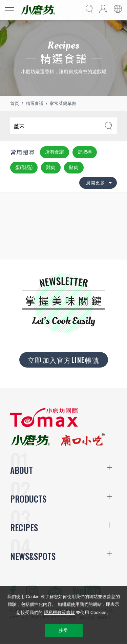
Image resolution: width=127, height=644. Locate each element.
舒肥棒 (85, 152)
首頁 (15, 103)
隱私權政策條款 (59, 612)
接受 (63, 630)
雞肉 (51, 167)
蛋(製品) (24, 167)
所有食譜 (55, 152)
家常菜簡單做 (63, 103)
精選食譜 (35, 103)
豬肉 (74, 167)
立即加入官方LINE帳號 (64, 360)
